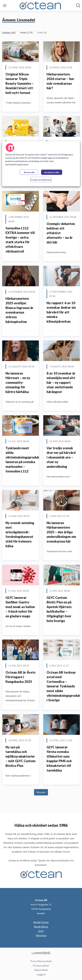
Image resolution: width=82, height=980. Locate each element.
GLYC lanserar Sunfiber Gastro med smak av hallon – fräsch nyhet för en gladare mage (20, 607)
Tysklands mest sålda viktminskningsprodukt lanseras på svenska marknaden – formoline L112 (23, 460)
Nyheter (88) (9, 32)
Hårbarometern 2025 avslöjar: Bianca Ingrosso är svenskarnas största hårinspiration (19, 310)
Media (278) (26, 32)
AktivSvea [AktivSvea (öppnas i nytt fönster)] (41, 935)
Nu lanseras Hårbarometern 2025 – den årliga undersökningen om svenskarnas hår (61, 532)
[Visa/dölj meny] (5, 6)
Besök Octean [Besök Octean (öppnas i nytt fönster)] (41, 922)
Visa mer (41, 792)
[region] (41, 164)
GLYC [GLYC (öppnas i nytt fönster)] (41, 931)
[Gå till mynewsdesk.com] (41, 953)
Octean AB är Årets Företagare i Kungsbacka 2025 (20, 677)
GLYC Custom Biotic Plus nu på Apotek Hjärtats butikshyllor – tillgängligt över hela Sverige (59, 609)
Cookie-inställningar (41, 180)
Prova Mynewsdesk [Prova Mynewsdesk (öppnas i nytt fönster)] (41, 961)
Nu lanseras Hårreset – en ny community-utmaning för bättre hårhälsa (18, 382)
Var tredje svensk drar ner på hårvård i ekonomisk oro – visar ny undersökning (61, 457)
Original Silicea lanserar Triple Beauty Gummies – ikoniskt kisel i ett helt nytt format (20, 83)
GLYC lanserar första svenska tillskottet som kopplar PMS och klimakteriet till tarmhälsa (59, 759)
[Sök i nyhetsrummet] (78, 6)
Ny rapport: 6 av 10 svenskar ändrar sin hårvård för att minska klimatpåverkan (61, 312)
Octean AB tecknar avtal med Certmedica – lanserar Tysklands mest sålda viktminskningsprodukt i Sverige (64, 686)
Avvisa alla (29, 172)
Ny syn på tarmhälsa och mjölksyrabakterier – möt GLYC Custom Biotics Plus (20, 756)
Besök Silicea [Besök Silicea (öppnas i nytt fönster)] (41, 927)
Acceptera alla (52, 172)
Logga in (41, 974)
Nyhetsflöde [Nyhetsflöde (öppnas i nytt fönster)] (41, 970)
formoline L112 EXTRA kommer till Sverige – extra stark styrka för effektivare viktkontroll (20, 240)
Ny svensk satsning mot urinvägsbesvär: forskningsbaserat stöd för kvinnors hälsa (20, 534)
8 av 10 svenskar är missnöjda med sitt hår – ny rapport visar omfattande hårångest (61, 382)
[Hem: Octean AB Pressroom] (40, 6)
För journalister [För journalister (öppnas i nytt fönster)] (41, 966)
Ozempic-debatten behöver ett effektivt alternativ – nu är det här (61, 233)
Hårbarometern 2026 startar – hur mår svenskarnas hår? (60, 81)
